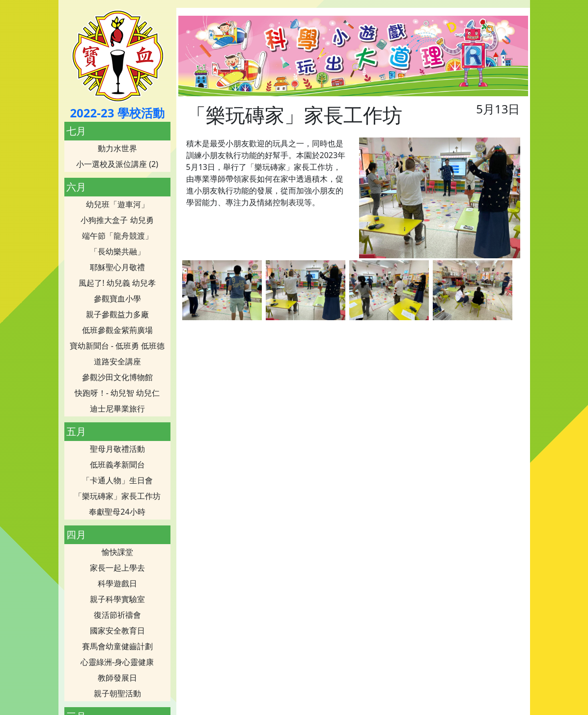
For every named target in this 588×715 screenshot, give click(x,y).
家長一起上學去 (117, 568)
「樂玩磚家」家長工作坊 (117, 496)
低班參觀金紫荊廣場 (117, 330)
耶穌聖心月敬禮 (117, 267)
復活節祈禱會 (117, 615)
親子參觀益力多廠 (117, 314)
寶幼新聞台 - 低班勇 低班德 (117, 346)
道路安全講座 (117, 361)
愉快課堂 (117, 552)
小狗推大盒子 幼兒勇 (117, 220)
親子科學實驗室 (117, 599)
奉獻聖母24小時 (117, 512)
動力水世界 (117, 148)
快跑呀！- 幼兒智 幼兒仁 (117, 393)
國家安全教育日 (117, 631)
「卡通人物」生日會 (117, 480)
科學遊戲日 (117, 583)
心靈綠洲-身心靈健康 (117, 662)
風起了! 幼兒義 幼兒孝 (117, 283)
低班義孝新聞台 (117, 465)
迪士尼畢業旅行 (117, 409)
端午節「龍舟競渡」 (117, 236)
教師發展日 (117, 678)
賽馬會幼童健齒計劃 (117, 646)
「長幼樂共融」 (117, 251)
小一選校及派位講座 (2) (117, 164)
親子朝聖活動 (117, 693)
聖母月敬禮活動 (117, 449)
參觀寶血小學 (117, 299)
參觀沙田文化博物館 (117, 377)
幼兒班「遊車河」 (117, 204)
